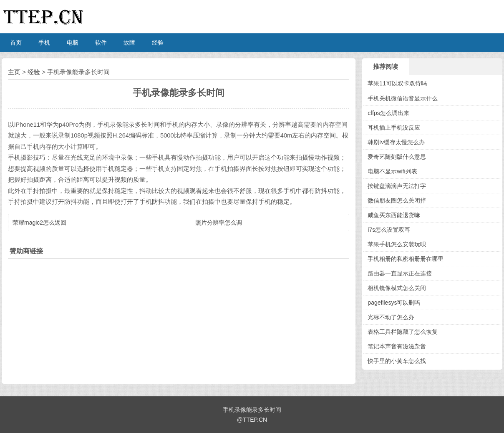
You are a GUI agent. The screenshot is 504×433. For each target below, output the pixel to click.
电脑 (73, 43)
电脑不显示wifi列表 (392, 171)
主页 (14, 72)
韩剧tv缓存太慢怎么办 (396, 142)
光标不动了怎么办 (391, 317)
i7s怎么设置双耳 (389, 230)
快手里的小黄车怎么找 (397, 361)
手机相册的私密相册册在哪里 (406, 259)
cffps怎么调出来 (388, 113)
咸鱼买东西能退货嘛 (394, 215)
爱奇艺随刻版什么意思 (397, 157)
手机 (44, 43)
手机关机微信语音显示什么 (403, 98)
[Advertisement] (179, 319)
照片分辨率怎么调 (219, 223)
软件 (101, 43)
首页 (16, 43)
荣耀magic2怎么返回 (39, 223)
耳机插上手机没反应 (394, 128)
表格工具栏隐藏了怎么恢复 (403, 332)
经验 (158, 43)
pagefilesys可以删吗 (394, 303)
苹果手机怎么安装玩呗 (397, 244)
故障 (129, 43)
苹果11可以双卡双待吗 (397, 83)
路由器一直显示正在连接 (400, 273)
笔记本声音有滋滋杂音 (397, 346)
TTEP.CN (255, 420)
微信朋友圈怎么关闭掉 (397, 200)
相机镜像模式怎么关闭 (397, 288)
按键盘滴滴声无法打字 (397, 186)
